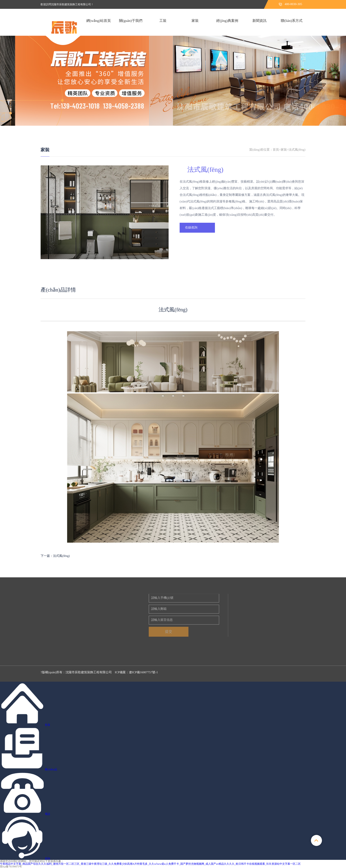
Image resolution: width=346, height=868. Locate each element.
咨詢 (47, 859)
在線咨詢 (191, 228)
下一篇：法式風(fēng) (55, 556)
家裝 (45, 150)
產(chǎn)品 (51, 769)
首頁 (276, 150)
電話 (47, 814)
